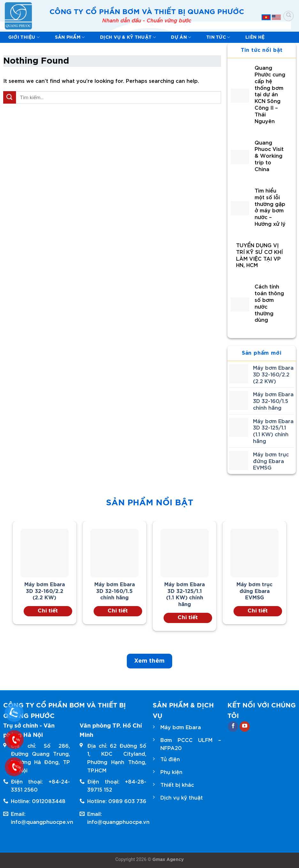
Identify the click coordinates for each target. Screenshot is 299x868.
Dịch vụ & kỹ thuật (128, 37)
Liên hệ (255, 37)
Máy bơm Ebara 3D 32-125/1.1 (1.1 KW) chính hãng (184, 595)
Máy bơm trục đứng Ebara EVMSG (254, 591)
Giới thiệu (24, 37)
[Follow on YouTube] (245, 727)
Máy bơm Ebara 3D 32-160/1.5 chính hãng (115, 591)
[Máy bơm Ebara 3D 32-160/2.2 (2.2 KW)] (45, 553)
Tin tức (218, 37)
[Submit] (10, 97)
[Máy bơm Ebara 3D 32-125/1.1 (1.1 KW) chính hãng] (185, 553)
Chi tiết (48, 611)
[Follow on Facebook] (233, 727)
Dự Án (181, 37)
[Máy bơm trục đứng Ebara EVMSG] (255, 553)
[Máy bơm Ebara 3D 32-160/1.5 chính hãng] (115, 553)
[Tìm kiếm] (288, 16)
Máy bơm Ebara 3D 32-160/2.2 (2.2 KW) (45, 591)
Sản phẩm (70, 37)
